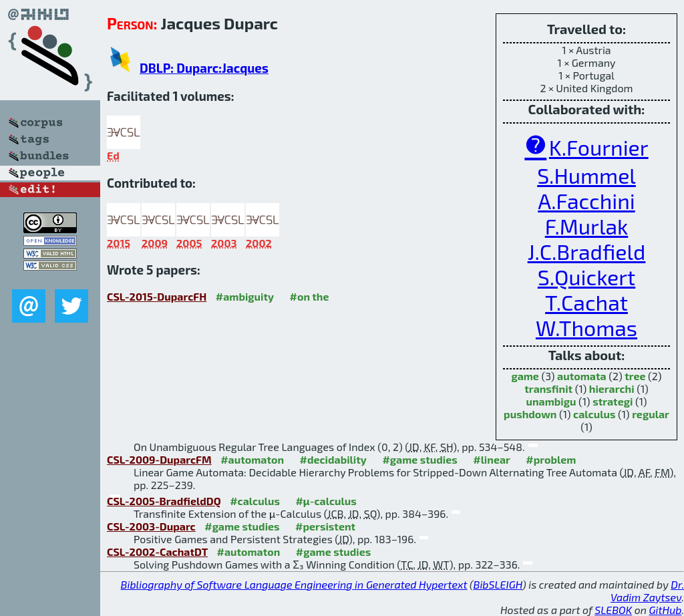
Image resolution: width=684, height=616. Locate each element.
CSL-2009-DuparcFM (159, 459)
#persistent (325, 526)
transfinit (548, 389)
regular (651, 414)
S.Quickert (586, 277)
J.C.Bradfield (587, 251)
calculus (594, 414)
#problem (551, 459)
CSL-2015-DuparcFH (157, 296)
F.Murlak (587, 226)
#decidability (333, 459)
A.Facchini (586, 200)
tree (635, 376)
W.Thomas (586, 327)
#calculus (255, 501)
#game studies (419, 459)
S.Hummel (586, 175)
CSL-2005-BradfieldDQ (164, 501)
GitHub (666, 610)
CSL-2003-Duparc (151, 526)
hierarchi (612, 389)
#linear (492, 459)
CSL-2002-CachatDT (157, 552)
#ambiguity (245, 296)
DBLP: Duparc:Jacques (204, 68)
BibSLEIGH (498, 584)
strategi (613, 401)
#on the (310, 296)
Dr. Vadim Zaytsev (647, 591)
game (525, 376)
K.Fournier (599, 147)
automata (582, 376)
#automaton (252, 459)
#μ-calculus (326, 501)
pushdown (530, 414)
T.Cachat (586, 302)
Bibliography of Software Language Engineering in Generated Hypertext (294, 584)
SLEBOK (613, 610)
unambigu (551, 401)
